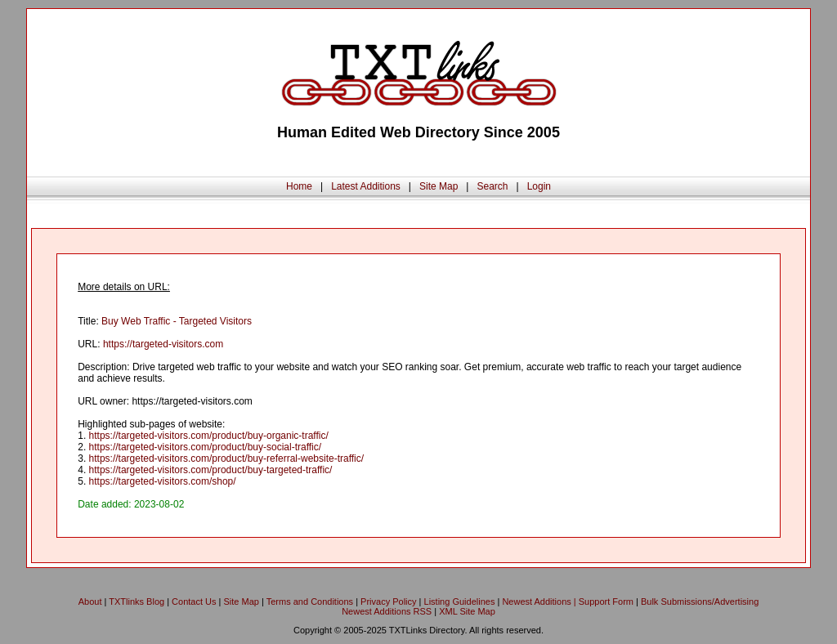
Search (492, 186)
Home (299, 186)
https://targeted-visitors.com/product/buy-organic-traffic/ (209, 436)
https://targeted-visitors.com (163, 344)
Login (539, 186)
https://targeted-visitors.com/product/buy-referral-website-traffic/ (227, 458)
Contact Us (194, 602)
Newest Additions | (540, 602)
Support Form (606, 602)
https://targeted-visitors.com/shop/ (163, 481)
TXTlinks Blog (137, 602)
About (90, 602)
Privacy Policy (388, 602)
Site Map (439, 186)
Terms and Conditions (310, 602)
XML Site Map (467, 611)
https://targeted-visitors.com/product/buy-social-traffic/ (206, 447)
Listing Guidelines (460, 602)
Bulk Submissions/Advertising (700, 602)
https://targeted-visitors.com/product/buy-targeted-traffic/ (211, 470)
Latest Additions (366, 186)
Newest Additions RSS (387, 611)
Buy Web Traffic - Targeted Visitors (177, 321)
